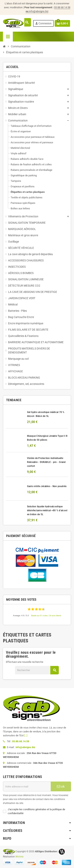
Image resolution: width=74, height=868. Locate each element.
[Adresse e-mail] (27, 786)
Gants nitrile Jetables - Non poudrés (47, 486)
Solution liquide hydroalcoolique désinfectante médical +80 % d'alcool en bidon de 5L (47, 510)
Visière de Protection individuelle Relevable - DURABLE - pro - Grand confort (46, 462)
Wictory (19, 857)
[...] (26, 735)
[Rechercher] (37, 670)
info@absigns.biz (39, 11)
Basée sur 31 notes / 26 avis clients (46, 616)
